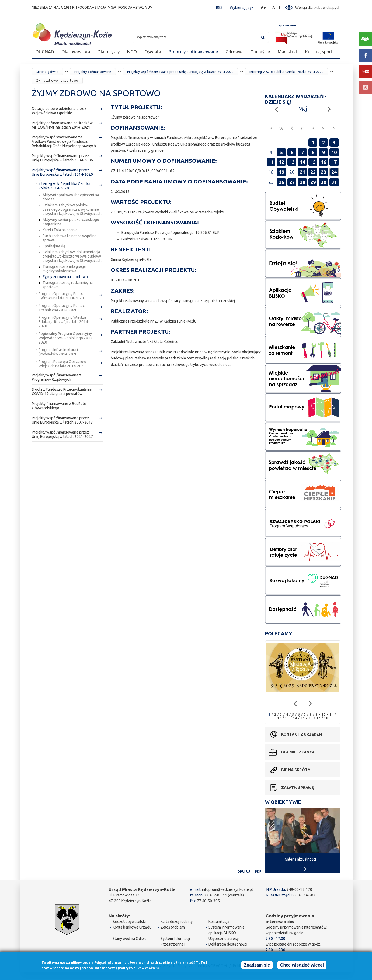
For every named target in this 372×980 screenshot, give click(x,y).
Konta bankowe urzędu (132, 927)
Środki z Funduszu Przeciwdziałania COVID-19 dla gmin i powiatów (62, 392)
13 (292, 162)
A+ (263, 8)
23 (324, 172)
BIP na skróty (296, 770)
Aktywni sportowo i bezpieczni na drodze (71, 197)
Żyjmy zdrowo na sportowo (65, 277)
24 (334, 172)
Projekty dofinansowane (193, 52)
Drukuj (244, 872)
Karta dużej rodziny (177, 922)
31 (334, 182)
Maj (303, 109)
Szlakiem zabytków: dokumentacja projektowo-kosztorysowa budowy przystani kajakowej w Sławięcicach (72, 256)
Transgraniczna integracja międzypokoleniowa (64, 269)
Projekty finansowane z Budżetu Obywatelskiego (59, 406)
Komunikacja (219, 922)
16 (324, 162)
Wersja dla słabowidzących (318, 8)
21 (303, 172)
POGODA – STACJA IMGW (97, 7)
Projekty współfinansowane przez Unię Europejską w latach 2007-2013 (62, 420)
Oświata (153, 52)
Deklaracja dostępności (228, 944)
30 (324, 182)
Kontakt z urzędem (302, 734)
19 (281, 172)
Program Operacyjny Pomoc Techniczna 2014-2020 (62, 308)
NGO (132, 52)
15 (313, 162)
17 (334, 162)
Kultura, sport (319, 52)
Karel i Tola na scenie (60, 230)
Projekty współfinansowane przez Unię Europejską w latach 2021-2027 (62, 434)
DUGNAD (45, 52)
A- (275, 8)
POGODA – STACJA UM (135, 7)
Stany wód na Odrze (130, 939)
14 (303, 162)
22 (313, 172)
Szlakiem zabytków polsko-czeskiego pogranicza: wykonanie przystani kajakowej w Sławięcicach (72, 209)
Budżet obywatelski (129, 922)
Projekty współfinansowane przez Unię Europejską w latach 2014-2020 (180, 72)
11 (271, 162)
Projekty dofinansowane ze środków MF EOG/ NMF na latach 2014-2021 (62, 125)
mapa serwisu (286, 25)
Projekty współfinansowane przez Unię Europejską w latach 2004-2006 (62, 158)
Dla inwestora (76, 52)
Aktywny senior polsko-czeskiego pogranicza (71, 222)
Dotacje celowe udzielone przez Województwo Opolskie (59, 111)
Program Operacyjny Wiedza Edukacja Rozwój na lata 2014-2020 (64, 322)
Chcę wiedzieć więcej (302, 966)
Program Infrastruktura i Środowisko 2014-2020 (58, 352)
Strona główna (47, 72)
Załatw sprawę (297, 788)
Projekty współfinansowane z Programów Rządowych (57, 377)
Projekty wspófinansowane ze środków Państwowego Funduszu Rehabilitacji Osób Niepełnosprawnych (64, 141)
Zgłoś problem (173, 927)
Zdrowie (234, 52)
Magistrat (288, 52)
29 (313, 182)
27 (292, 182)
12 (281, 162)
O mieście (260, 52)
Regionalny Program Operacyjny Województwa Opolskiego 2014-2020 (66, 338)
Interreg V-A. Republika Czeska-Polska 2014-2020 (286, 72)
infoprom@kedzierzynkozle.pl (227, 889)
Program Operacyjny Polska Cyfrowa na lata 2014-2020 (61, 296)
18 (326, 718)
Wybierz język (242, 8)
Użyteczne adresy (224, 939)
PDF (258, 872)
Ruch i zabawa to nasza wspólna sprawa (69, 238)
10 (334, 152)
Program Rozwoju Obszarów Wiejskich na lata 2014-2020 (62, 364)
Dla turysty (109, 52)
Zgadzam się (257, 966)
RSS (219, 8)
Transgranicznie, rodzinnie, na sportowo (68, 285)
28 (303, 182)
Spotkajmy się (54, 246)
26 (281, 182)
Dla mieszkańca (298, 752)
